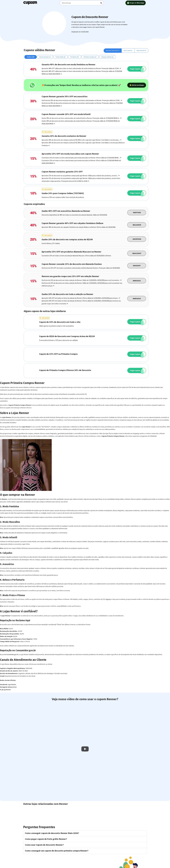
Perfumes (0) (75, 57)
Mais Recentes (141, 51)
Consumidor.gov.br (12, 654)
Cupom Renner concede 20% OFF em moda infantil (66, 114)
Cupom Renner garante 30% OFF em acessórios (65, 96)
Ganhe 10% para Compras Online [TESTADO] (63, 193)
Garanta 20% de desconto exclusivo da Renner (64, 136)
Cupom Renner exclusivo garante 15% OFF (62, 172)
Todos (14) (31, 57)
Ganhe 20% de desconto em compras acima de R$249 (67, 239)
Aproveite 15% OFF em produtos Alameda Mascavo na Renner (71, 252)
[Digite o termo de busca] (81, 3)
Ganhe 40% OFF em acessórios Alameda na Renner (66, 211)
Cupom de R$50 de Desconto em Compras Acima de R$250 (67, 336)
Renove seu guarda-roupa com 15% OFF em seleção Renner (70, 276)
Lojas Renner (12, 684)
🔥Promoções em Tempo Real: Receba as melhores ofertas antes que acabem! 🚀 (81, 85)
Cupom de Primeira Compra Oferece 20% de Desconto (65, 370)
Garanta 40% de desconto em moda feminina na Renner (69, 64)
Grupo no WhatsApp (136, 3)
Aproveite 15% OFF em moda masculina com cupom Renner (70, 154)
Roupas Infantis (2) (107, 57)
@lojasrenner (12, 687)
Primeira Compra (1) (90, 57)
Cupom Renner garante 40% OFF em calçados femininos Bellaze (72, 223)
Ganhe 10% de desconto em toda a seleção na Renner (67, 294)
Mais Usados (128, 51)
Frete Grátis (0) (60, 57)
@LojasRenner (6, 690)
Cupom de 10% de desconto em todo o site (60, 322)
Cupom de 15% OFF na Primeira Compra (58, 354)
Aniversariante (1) (45, 57)
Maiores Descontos (113, 51)
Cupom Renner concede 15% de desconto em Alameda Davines (72, 264)
